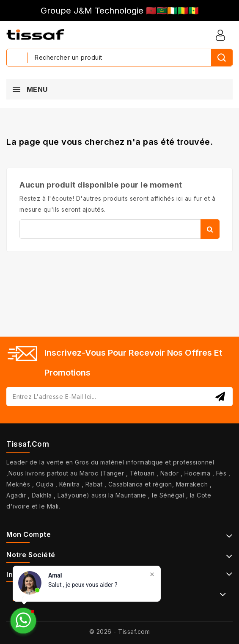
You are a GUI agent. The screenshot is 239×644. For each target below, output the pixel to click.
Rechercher (210, 229)
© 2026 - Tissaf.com (120, 632)
